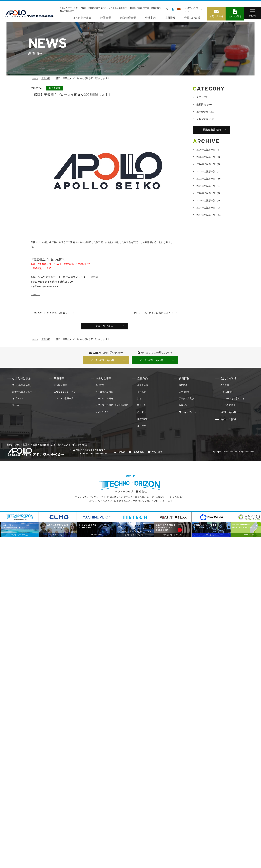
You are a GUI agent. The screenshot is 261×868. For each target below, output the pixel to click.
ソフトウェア (102, 413)
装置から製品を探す (22, 394)
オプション (18, 400)
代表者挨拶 (143, 387)
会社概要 (141, 394)
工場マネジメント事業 (65, 394)
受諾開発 (100, 387)
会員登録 (225, 387)
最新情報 (205, 104)
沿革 (139, 400)
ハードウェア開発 (104, 400)
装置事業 (105, 18)
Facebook (135, 453)
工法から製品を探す (22, 387)
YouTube (154, 453)
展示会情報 (206, 112)
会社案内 (149, 18)
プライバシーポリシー (192, 414)
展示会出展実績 (212, 130)
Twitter (118, 453)
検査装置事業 (60, 387)
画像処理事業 (127, 18)
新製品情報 (206, 119)
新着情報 (46, 78)
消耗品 (16, 407)
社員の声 (141, 427)
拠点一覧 (141, 407)
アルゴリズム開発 (104, 394)
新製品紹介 (184, 407)
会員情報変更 (227, 394)
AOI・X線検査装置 (241, 857)
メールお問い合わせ (102, 361)
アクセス (141, 413)
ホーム (35, 78)
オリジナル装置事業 (64, 400)
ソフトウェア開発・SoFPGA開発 (112, 407)
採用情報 (169, 18)
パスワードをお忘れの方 (232, 400)
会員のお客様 (191, 18)
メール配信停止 (228, 407)
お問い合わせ (228, 414)
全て (203, 97)
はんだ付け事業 (81, 18)
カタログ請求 (228, 421)
